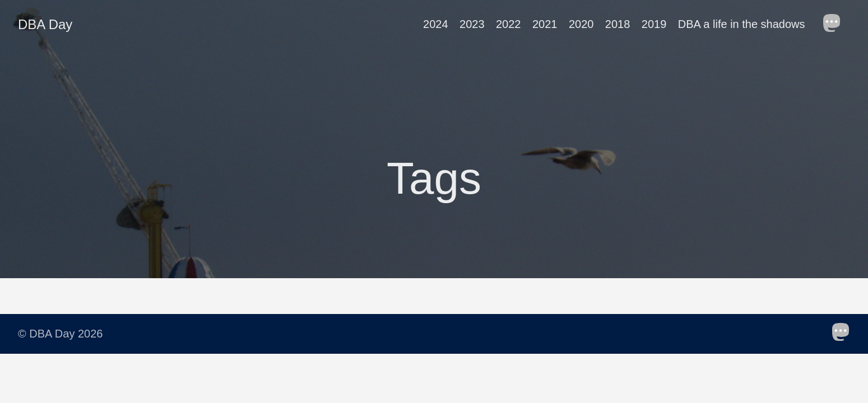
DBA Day (45, 24)
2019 (654, 24)
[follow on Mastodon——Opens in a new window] (835, 24)
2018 (618, 24)
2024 (436, 24)
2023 (472, 24)
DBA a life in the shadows (742, 24)
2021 (545, 24)
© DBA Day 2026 (60, 334)
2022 (509, 24)
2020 (581, 24)
